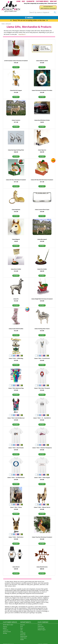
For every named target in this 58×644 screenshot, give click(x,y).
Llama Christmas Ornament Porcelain (42, 90)
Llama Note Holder (16, 269)
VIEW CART (53, 1)
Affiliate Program (42, 630)
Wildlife (22, 640)
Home (3, 24)
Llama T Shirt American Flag (16, 388)
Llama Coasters (16, 120)
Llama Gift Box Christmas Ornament (16, 180)
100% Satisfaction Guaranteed (48, 8)
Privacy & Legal (41, 628)
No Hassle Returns (48, 6)
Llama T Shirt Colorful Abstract (16, 418)
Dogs (22, 631)
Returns (5, 628)
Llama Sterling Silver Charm (42, 329)
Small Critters (23, 638)
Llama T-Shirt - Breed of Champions (42, 448)
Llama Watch (16, 567)
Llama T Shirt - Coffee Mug (16, 358)
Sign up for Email (7, 632)
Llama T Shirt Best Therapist (42, 388)
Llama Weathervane (42, 567)
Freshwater (23, 633)
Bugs (21, 628)
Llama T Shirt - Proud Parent (42, 358)
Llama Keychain (16, 210)
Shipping (5, 627)
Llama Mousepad (42, 239)
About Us (40, 625)
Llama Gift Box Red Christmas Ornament (42, 180)
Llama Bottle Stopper (16, 90)
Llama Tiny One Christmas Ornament (42, 537)
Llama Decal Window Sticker (42, 120)
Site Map (5, 633)
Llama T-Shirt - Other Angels (42, 478)
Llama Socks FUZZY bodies (16, 329)
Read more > (22, 34)
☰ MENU (29, 18)
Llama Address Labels (42, 61)
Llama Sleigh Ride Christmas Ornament (42, 299)
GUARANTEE (30, 1)
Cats (21, 630)
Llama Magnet (16, 239)
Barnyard (8, 24)
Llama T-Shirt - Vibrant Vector (42, 507)
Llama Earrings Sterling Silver (16, 150)
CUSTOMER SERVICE (42, 1)
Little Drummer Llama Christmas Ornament (16, 61)
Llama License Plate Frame (42, 210)
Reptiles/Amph (24, 636)
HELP (23, 1)
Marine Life (23, 635)
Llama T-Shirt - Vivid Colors (16, 537)
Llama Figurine (42, 150)
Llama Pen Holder (42, 269)
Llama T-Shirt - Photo (16, 507)
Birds (22, 626)
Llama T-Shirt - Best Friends (16, 448)
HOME (18, 1)
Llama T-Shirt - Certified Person (16, 478)
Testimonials (41, 626)
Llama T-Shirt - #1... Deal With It (42, 418)
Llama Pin (16, 299)
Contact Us (6, 630)
